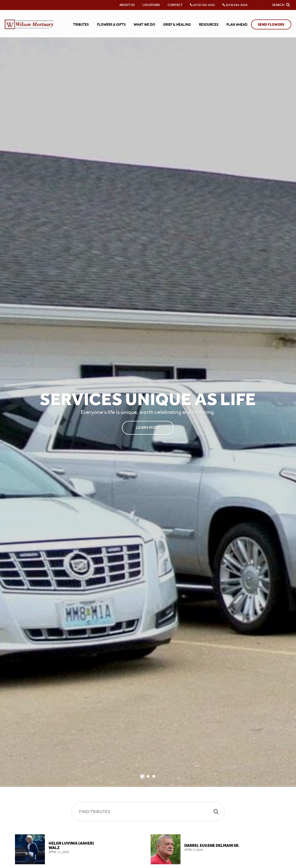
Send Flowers (271, 25)
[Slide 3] (154, 776)
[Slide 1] (142, 776)
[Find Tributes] (148, 812)
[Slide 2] (148, 776)
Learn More (148, 428)
